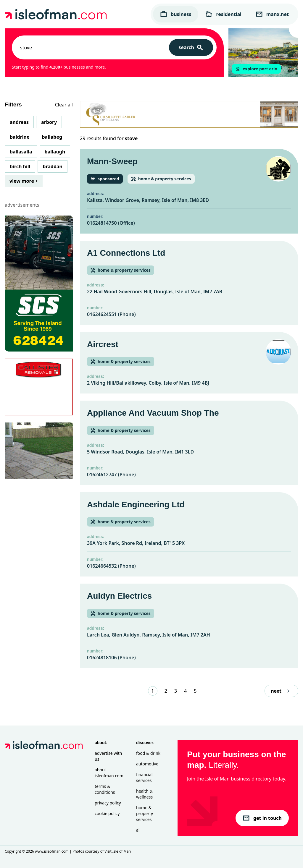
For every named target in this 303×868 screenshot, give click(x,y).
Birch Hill (20, 166)
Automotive (147, 764)
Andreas (19, 122)
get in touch (262, 818)
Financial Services (144, 777)
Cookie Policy (107, 813)
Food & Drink (148, 753)
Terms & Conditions (105, 789)
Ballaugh (55, 152)
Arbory (49, 122)
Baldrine (20, 137)
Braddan (53, 166)
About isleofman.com (109, 773)
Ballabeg (52, 137)
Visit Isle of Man (118, 851)
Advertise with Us (108, 756)
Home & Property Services (145, 813)
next (281, 691)
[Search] (191, 47)
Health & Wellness (144, 794)
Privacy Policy (108, 803)
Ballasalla (21, 152)
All (138, 830)
